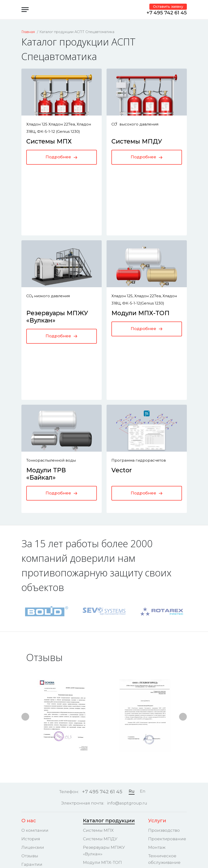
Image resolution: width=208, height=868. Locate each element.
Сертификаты (36, 749)
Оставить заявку (168, 7)
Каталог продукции (109, 697)
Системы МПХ (49, 141)
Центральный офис (163, 787)
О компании (35, 706)
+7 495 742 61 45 (167, 13)
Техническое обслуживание (164, 735)
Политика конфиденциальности (173, 802)
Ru (132, 667)
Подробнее (61, 157)
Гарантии (32, 740)
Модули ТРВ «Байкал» (46, 357)
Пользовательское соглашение (169, 817)
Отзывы (30, 732)
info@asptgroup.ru (127, 679)
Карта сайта (161, 829)
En (143, 667)
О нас (29, 697)
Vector (122, 353)
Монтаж (157, 723)
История (31, 715)
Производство (164, 706)
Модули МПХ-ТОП (140, 247)
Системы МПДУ (137, 141)
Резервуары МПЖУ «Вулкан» (104, 727)
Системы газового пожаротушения (166, 753)
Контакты (161, 774)
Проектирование (167, 715)
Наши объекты (41, 774)
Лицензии (33, 723)
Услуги (157, 697)
